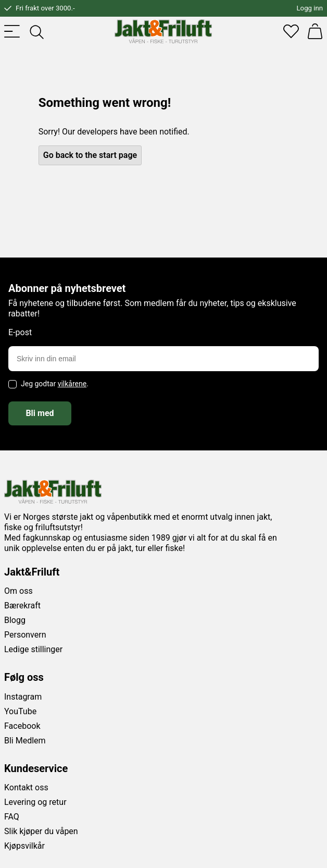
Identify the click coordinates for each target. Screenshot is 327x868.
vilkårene (72, 384)
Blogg (15, 620)
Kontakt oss (26, 787)
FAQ (12, 817)
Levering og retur (35, 802)
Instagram (23, 697)
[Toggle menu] (12, 31)
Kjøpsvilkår (24, 846)
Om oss (18, 591)
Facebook (22, 726)
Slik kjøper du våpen (41, 831)
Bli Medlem (25, 741)
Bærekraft (22, 606)
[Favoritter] (291, 31)
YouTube (20, 711)
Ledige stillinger (33, 649)
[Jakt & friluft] (163, 31)
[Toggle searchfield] (36, 31)
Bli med (40, 413)
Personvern (25, 635)
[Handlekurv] (315, 31)
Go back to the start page (90, 155)
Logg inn (310, 8)
